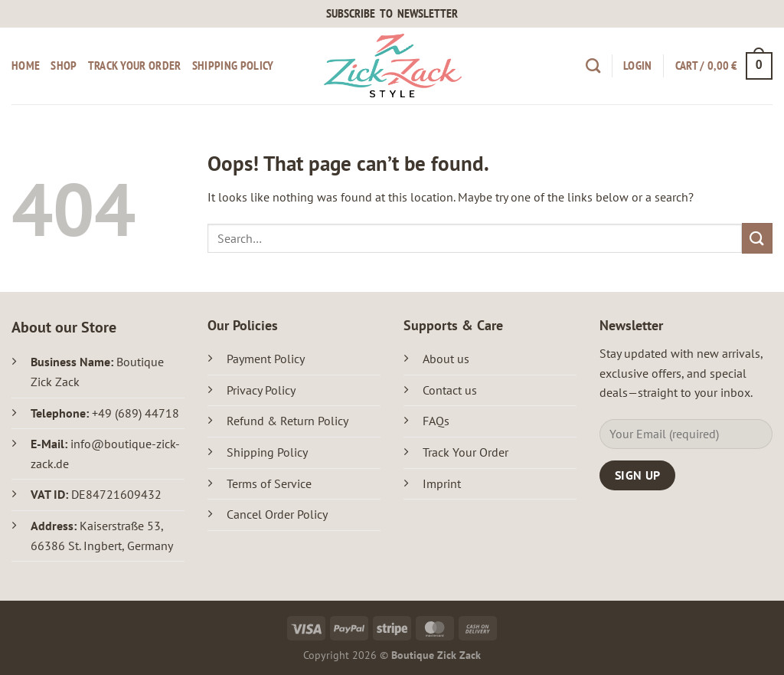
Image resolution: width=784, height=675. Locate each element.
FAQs (436, 421)
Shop (64, 65)
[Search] (593, 66)
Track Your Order (467, 452)
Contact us (450, 390)
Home (26, 65)
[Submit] (757, 238)
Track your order (135, 65)
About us (446, 359)
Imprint (442, 483)
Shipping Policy (233, 65)
